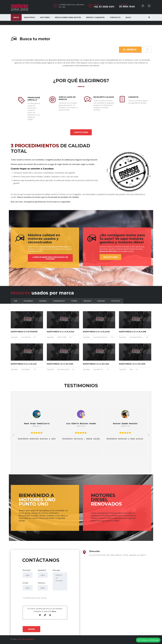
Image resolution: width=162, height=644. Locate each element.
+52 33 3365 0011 (104, 7)
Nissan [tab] (87, 301)
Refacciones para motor (68, 17)
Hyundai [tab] (28, 301)
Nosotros (30, 17)
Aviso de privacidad (25, 639)
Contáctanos (81, 132)
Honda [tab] (43, 301)
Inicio (16, 17)
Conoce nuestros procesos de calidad (50, 258)
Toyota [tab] (116, 301)
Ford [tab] (74, 301)
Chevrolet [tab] (59, 301)
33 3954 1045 (127, 7)
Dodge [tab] (101, 301)
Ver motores (110, 257)
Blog (128, 17)
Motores (45, 17)
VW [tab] (16, 301)
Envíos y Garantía (95, 17)
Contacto (115, 17)
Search (130, 50)
